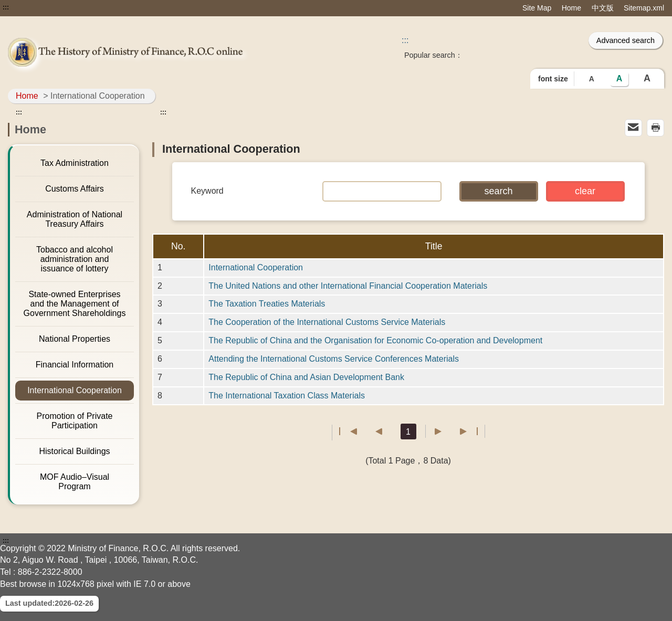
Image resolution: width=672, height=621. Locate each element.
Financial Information (75, 365)
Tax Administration (75, 163)
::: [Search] (405, 40)
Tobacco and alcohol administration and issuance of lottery (75, 259)
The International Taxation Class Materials (287, 396)
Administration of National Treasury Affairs (75, 219)
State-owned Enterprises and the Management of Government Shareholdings (75, 304)
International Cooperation (75, 390)
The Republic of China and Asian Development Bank (306, 377)
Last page (469, 431)
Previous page (374, 431)
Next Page (443, 431)
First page (348, 431)
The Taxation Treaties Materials (267, 304)
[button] (499, 191)
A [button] (592, 79)
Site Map (537, 8)
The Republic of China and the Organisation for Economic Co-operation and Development (375, 340)
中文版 (603, 8)
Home (571, 8)
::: (6, 7)
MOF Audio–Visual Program (75, 482)
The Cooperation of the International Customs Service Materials (327, 322)
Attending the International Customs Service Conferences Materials (334, 359)
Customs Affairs (75, 189)
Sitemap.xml (644, 8)
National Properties (75, 339)
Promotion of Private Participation (75, 421)
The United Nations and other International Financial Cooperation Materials (348, 286)
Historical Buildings (74, 451)
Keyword (207, 191)
